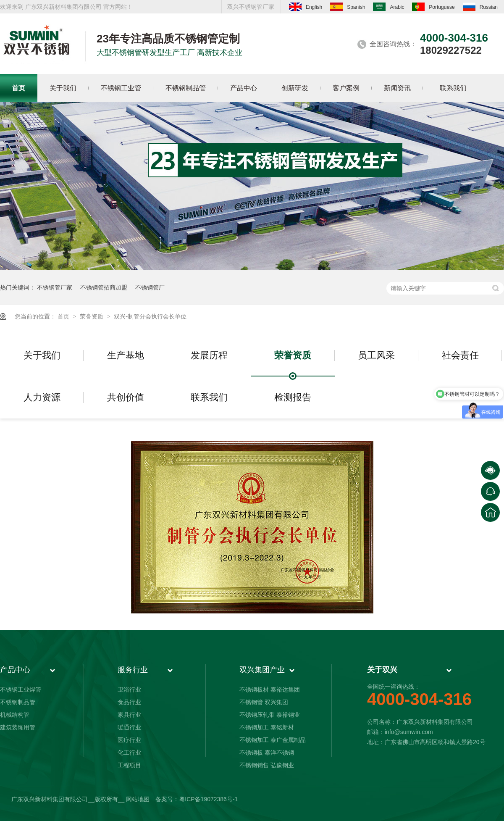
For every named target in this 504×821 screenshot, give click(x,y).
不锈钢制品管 (18, 702)
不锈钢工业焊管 (21, 689)
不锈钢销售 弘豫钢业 (267, 765)
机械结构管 (15, 715)
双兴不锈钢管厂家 (251, 7)
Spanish (348, 7)
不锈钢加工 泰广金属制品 (273, 740)
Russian (480, 7)
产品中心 (15, 670)
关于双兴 (382, 670)
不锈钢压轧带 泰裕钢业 (270, 715)
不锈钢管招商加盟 (104, 287)
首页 (64, 316)
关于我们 (42, 355)
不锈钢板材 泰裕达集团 (270, 689)
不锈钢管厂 (150, 287)
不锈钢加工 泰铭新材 (267, 727)
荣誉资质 (92, 316)
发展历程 (209, 355)
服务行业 (133, 670)
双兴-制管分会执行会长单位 (150, 316)
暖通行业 (129, 727)
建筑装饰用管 (18, 727)
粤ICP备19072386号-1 (208, 799)
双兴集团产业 (262, 670)
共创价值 (126, 397)
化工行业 (129, 753)
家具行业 (129, 715)
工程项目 (129, 765)
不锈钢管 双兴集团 (264, 702)
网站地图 (138, 799)
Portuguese (433, 7)
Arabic (388, 7)
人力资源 (42, 397)
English (306, 7)
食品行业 (129, 702)
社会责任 (460, 355)
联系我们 (209, 397)
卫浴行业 (129, 689)
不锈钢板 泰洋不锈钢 (267, 753)
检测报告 (293, 397)
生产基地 (126, 355)
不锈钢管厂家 (55, 287)
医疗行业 (129, 740)
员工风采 (376, 355)
